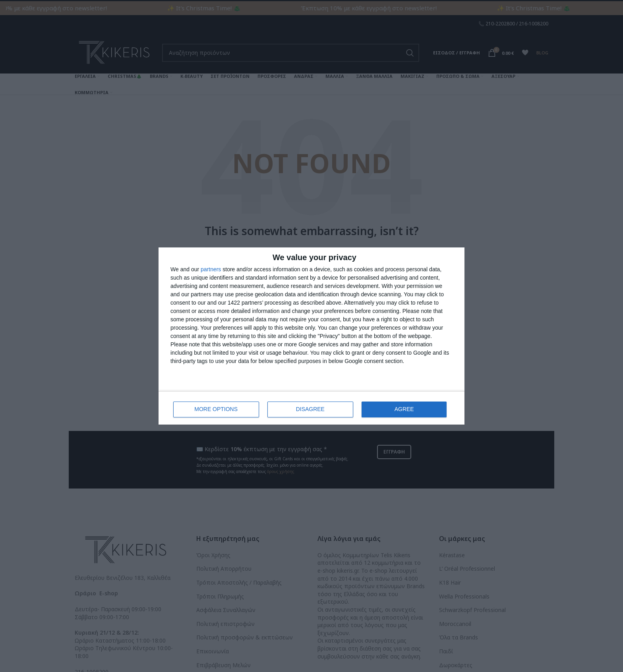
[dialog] (311, 336)
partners (211, 269)
